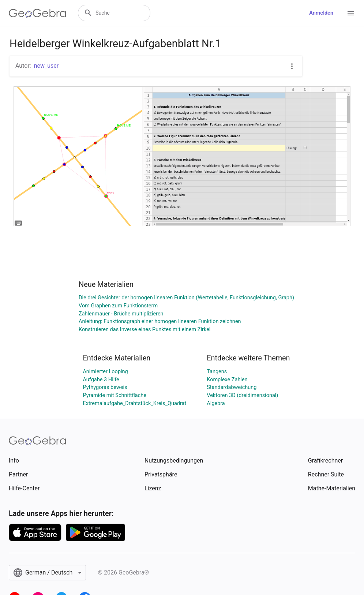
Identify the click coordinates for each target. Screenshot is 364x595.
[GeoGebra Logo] (37, 13)
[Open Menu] (351, 13)
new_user (46, 66)
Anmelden (321, 13)
